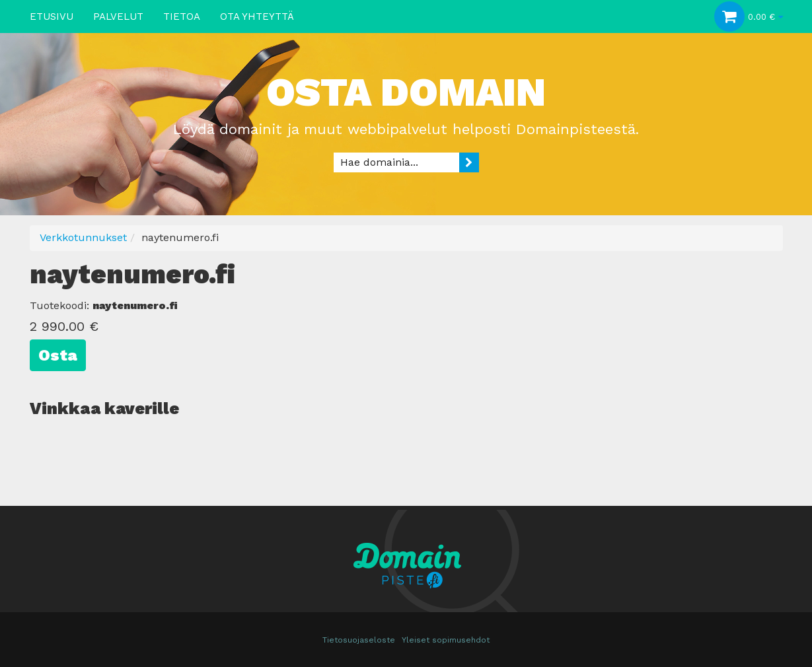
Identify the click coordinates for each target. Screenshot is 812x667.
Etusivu (52, 17)
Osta (58, 355)
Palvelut (118, 17)
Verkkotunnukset (83, 237)
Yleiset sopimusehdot (446, 640)
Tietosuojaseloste (359, 640)
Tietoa (182, 17)
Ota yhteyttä (257, 17)
